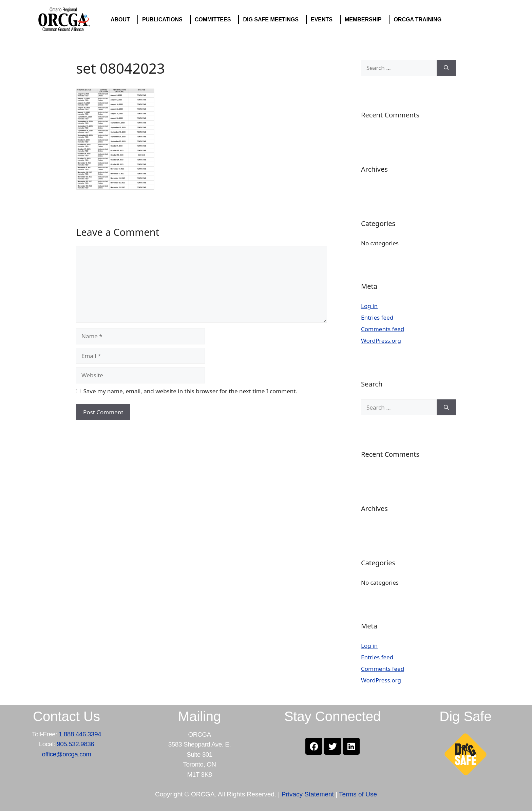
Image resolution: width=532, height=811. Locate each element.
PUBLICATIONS (164, 20)
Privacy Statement (308, 794)
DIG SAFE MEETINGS (272, 20)
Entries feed (377, 317)
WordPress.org (381, 341)
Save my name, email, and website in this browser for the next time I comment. (190, 391)
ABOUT (122, 20)
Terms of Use (358, 794)
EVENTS (323, 20)
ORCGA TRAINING (419, 20)
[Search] (446, 68)
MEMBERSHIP (365, 20)
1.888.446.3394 (80, 734)
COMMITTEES (215, 20)
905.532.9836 (75, 744)
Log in (369, 306)
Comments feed (383, 329)
